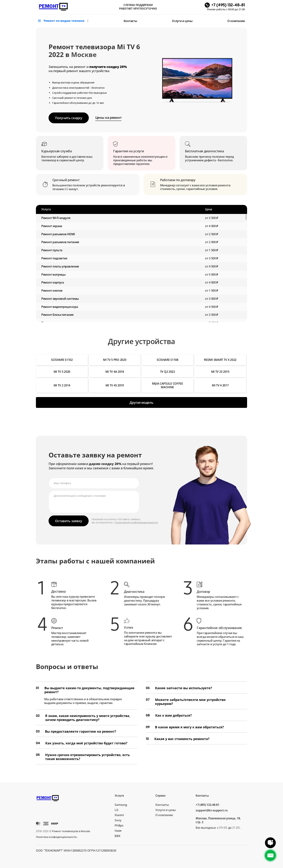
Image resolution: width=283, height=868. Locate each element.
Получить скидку (69, 118)
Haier (118, 831)
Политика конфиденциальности (56, 837)
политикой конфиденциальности (136, 522)
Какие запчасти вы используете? (179, 688)
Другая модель (141, 402)
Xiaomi (119, 815)
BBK (117, 836)
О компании (236, 21)
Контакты (130, 21)
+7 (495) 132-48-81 (207, 805)
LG (116, 810)
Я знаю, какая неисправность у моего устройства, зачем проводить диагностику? (83, 718)
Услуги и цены (182, 21)
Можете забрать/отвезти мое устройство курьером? (186, 702)
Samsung (121, 805)
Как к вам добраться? (169, 715)
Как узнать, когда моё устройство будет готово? (82, 743)
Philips (119, 825)
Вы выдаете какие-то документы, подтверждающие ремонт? (85, 690)
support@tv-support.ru (212, 810)
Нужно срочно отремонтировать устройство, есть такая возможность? (83, 757)
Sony (118, 820)
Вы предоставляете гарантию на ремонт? (76, 731)
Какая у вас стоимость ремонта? (178, 739)
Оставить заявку (69, 521)
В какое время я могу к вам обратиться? (185, 727)
